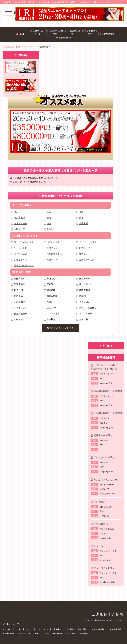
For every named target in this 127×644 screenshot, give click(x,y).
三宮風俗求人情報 (108, 614)
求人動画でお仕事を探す (76, 629)
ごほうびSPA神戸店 (104, 457)
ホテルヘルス (53, 242)
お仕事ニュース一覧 (37, 32)
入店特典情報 (107, 34)
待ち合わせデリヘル (24, 265)
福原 (81, 212)
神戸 (16, 212)
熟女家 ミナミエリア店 (106, 480)
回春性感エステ (22, 254)
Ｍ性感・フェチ (87, 248)
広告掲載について (88, 633)
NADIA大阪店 (101, 524)
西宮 (81, 217)
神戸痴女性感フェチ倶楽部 (108, 391)
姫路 (49, 223)
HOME (20, 34)
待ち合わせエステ (55, 254)
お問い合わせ (24, 633)
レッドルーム (101, 546)
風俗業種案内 (63, 37)
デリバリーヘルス (88, 242)
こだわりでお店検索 (55, 32)
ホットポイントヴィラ (105, 568)
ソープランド (21, 248)
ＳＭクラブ (52, 248)
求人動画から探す (90, 32)
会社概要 (71, 633)
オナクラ (83, 254)
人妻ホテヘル (21, 260)
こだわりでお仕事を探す (51, 629)
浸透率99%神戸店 (103, 435)
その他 (50, 229)
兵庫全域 (83, 223)
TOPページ (9, 629)
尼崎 (49, 217)
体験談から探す (72, 32)
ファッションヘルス (24, 242)
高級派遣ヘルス (87, 260)
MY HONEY (100, 502)
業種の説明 (9, 633)
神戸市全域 (20, 217)
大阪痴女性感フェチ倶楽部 (108, 413)
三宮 (49, 212)
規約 (37, 633)
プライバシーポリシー (53, 633)
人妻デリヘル (53, 260)
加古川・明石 (21, 223)
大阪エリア (20, 229)
